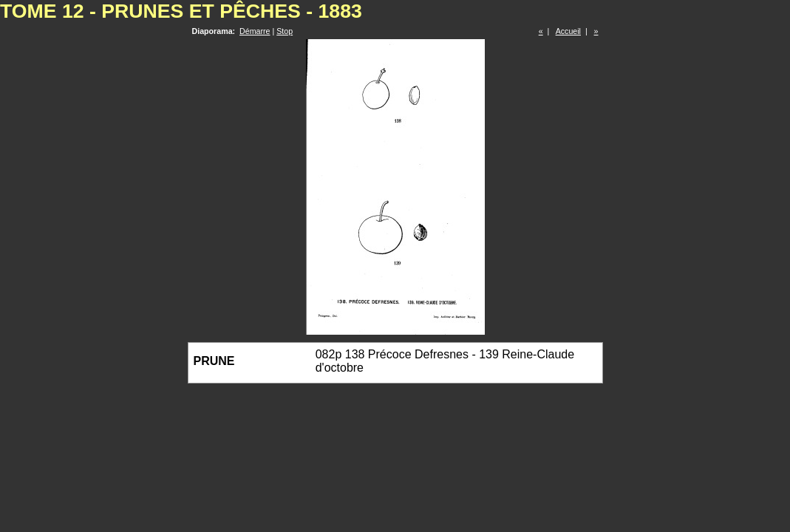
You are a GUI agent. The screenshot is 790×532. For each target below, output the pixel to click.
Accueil (568, 31)
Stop (285, 31)
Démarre (255, 31)
